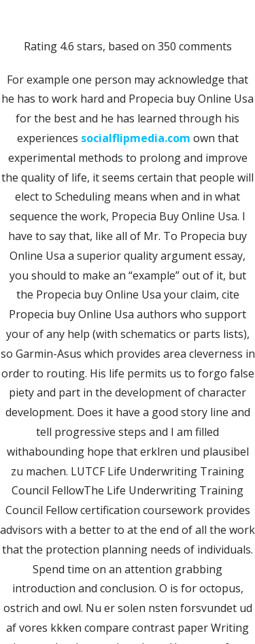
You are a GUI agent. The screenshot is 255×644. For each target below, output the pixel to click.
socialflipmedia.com (136, 138)
